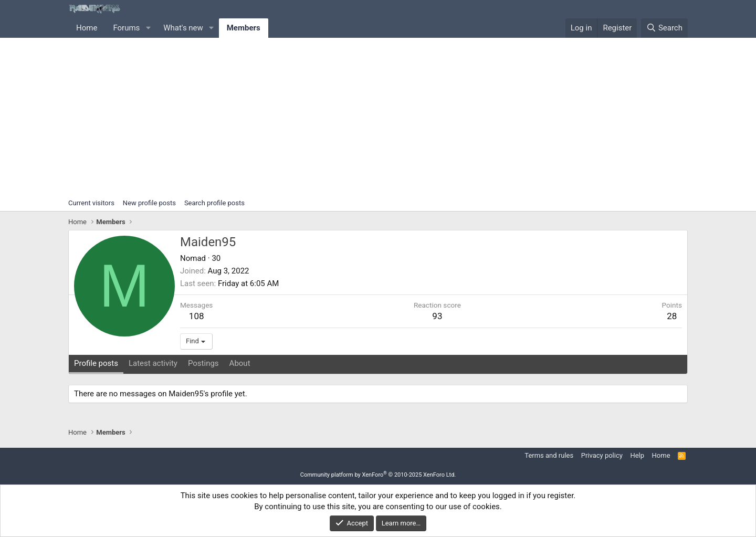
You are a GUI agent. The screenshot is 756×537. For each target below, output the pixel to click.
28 (672, 316)
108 (197, 316)
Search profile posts (214, 203)
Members (244, 28)
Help (637, 455)
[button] (148, 28)
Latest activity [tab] (153, 363)
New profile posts (149, 203)
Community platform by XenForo (378, 475)
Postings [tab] (203, 363)
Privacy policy (602, 455)
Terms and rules (549, 455)
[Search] (664, 28)
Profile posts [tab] (96, 363)
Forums (126, 28)
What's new (183, 28)
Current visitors (91, 203)
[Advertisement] (378, 117)
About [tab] (240, 363)
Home (87, 28)
